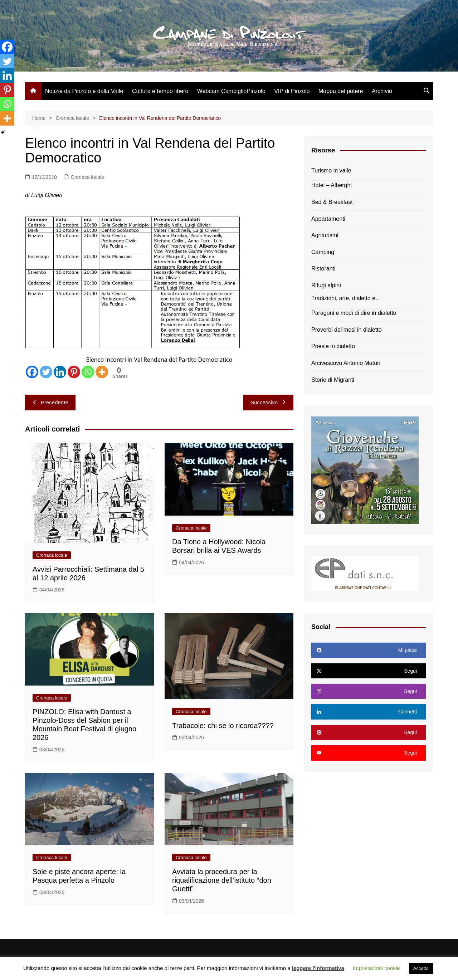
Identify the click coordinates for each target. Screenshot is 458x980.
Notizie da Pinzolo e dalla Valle (84, 91)
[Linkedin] (60, 372)
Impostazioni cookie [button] (376, 968)
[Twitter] (46, 372)
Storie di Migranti (333, 380)
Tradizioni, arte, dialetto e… (346, 298)
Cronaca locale (87, 177)
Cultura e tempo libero (160, 91)
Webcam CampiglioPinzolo (231, 91)
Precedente (50, 402)
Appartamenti (328, 219)
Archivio (382, 91)
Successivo (268, 402)
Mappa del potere (341, 91)
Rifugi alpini (326, 285)
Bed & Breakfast (332, 202)
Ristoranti (323, 269)
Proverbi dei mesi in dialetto (347, 330)
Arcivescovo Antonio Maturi (346, 363)
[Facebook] (32, 372)
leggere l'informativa (318, 968)
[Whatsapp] (88, 372)
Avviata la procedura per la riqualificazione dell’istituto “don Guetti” (222, 880)
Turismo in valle (331, 170)
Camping (323, 252)
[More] (102, 372)
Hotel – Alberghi (332, 185)
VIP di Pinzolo (292, 91)
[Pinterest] (74, 372)
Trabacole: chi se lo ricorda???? (223, 726)
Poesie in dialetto (333, 346)
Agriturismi (325, 235)
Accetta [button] (421, 968)
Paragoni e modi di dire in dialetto (354, 313)
